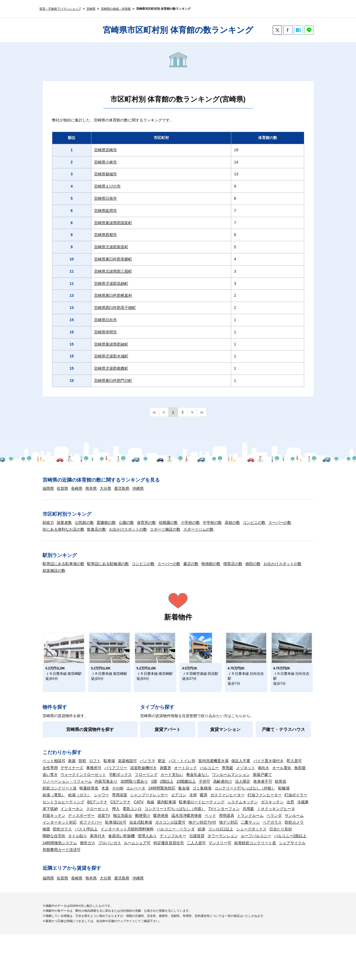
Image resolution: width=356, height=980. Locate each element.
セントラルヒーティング (63, 807)
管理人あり (147, 841)
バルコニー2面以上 (290, 841)
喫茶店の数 (233, 564)
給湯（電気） (54, 800)
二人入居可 (196, 848)
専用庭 (227, 773)
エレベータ (136, 793)
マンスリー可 (220, 848)
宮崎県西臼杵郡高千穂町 (115, 308)
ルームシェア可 (137, 848)
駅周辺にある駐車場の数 (63, 564)
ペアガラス (272, 827)
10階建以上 (186, 786)
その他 (118, 793)
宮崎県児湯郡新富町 (111, 247)
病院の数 (253, 564)
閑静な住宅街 (54, 841)
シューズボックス (251, 834)
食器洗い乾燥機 (121, 841)
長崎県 (77, 488)
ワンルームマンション (231, 779)
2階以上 (167, 786)
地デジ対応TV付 (202, 827)
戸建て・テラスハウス (283, 734)
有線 (150, 807)
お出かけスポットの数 (128, 529)
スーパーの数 (280, 523)
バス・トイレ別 (182, 766)
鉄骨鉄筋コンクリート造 (255, 848)
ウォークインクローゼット (83, 779)
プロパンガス (110, 848)
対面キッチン (54, 820)
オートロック (185, 773)
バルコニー (209, 773)
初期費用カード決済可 (62, 855)
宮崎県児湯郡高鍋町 (111, 283)
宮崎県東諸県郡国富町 (113, 223)
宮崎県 (91, 9)
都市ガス (88, 848)
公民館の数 (84, 523)
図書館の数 (106, 523)
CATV (139, 807)
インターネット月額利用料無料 (127, 834)
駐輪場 (284, 793)
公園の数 (126, 523)
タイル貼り (78, 841)
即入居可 (294, 766)
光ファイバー (91, 827)
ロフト (95, 766)
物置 (46, 834)
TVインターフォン (224, 814)
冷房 (193, 800)
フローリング (146, 779)
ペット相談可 (54, 766)
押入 (116, 814)
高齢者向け (223, 786)
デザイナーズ (72, 773)
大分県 (105, 488)
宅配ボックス (120, 779)
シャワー (101, 800)
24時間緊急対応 (162, 793)
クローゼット (98, 814)
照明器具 (227, 820)
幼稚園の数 (168, 523)
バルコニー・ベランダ (176, 834)
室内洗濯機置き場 (213, 766)
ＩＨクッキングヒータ (276, 814)
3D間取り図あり (134, 786)
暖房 (204, 800)
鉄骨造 (281, 786)
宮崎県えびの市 (107, 186)
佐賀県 (62, 488)
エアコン (179, 800)
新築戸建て (262, 779)
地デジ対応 (229, 827)
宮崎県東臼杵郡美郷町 (113, 259)
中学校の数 (212, 523)
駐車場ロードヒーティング (202, 807)
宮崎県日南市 (105, 198)
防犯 (82, 766)
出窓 (290, 807)
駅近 (162, 766)
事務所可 (94, 773)
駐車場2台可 (116, 827)
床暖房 (165, 773)
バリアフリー (116, 773)
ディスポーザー (81, 820)
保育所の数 (146, 523)
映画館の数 (211, 564)
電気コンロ (132, 814)
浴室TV (104, 820)
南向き (264, 773)
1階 (154, 786)
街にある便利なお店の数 (63, 529)
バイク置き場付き (268, 766)
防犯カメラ (294, 827)
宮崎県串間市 (105, 332)
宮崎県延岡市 (105, 211)
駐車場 (109, 766)
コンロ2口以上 (221, 834)
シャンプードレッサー (149, 800)
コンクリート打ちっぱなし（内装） (175, 814)
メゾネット (246, 773)
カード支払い (172, 779)
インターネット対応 (60, 827)
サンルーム (294, 820)
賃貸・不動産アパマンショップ (60, 9)
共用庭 (248, 814)
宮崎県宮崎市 (105, 150)
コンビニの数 (254, 523)
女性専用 (50, 773)
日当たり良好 (281, 834)
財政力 (48, 523)
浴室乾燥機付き (143, 773)
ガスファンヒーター (227, 800)
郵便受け (143, 820)
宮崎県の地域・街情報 (116, 9)
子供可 (204, 786)
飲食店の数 (97, 529)
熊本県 (91, 488)
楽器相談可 (127, 766)
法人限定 (243, 786)
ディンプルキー (173, 841)
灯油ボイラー (296, 800)
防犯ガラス (62, 834)
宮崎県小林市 (105, 162)
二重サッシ (250, 827)
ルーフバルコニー (256, 841)
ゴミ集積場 (202, 793)
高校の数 (232, 523)
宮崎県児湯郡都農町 (111, 368)
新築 (72, 766)
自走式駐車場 (141, 827)
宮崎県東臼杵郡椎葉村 (113, 295)
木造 (105, 793)
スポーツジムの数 (198, 529)
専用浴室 (120, 800)
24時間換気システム (60, 848)
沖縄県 (138, 488)
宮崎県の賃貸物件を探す (90, 734)
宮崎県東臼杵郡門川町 (113, 381)
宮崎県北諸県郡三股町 (113, 271)
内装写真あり (106, 786)
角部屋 (300, 773)
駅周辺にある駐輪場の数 (108, 564)
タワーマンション (223, 841)
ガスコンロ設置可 (170, 827)
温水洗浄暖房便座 (187, 820)
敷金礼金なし (198, 779)
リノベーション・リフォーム (67, 786)
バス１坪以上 (86, 834)
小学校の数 (190, 523)
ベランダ (274, 820)
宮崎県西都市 (105, 235)
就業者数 (64, 523)
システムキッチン (243, 807)
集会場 (184, 793)
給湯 (201, 834)
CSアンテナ (121, 807)
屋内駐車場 (166, 807)
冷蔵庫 (303, 807)
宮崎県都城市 (105, 174)
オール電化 (282, 773)
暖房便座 (161, 820)
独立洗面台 (123, 820)
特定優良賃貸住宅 (169, 848)
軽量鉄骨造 (89, 793)
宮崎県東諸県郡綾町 (111, 344)
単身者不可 (263, 786)
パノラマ (147, 766)
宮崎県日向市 (105, 320)
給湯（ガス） (79, 800)
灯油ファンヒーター (265, 800)
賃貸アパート (168, 734)
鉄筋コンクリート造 (60, 793)
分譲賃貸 (197, 841)
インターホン (72, 814)
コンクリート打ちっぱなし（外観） (245, 793)
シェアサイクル (292, 848)
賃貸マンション (225, 734)
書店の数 (191, 564)
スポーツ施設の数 (165, 529)
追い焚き (50, 779)
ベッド (210, 820)
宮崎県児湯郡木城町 (111, 356)
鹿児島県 (122, 488)
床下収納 (50, 814)
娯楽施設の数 (54, 570)
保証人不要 (241, 766)
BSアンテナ (97, 807)
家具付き (98, 841)
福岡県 (48, 488)
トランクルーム (250, 820)
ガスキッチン (272, 807)
